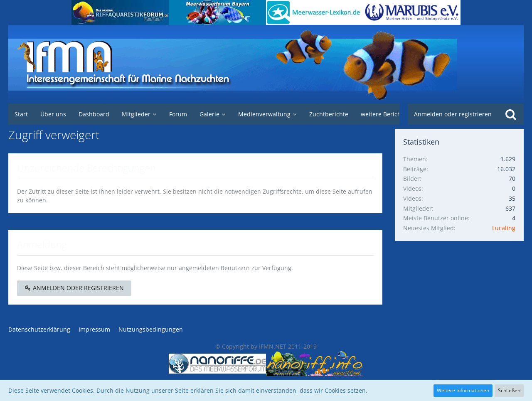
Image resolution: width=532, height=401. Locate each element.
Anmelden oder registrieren (453, 114)
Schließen (509, 390)
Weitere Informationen (463, 390)
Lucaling (504, 228)
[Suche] (511, 114)
